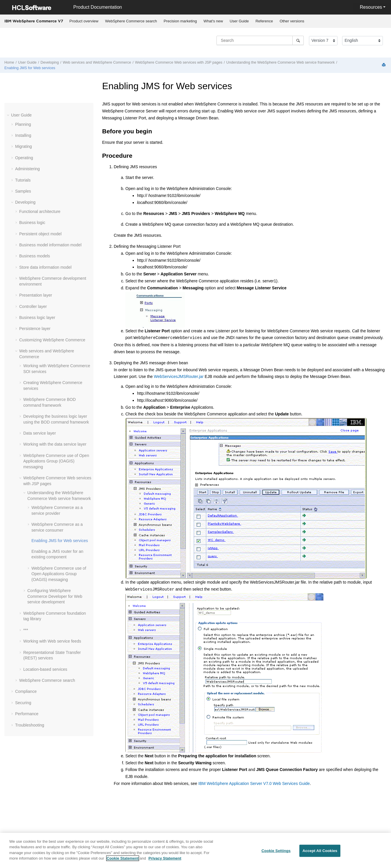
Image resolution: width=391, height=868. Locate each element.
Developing (50, 62)
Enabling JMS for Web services (30, 68)
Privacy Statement (165, 858)
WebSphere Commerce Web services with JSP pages (179, 62)
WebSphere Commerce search (131, 21)
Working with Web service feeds (52, 641)
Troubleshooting (30, 725)
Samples (23, 191)
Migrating (24, 146)
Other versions (292, 21)
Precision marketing (180, 21)
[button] (9, 115)
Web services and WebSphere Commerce (97, 62)
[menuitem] (84, 21)
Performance (27, 714)
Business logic (32, 223)
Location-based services (45, 669)
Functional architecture (40, 211)
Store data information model (45, 267)
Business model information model (50, 245)
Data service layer (40, 433)
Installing (23, 135)
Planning (23, 124)
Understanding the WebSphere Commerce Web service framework (281, 62)
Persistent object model (40, 234)
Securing (23, 703)
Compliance (26, 691)
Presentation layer (36, 295)
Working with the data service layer (55, 444)
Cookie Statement (123, 858)
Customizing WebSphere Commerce (52, 340)
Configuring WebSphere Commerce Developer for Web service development (55, 596)
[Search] (298, 40)
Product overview (84, 21)
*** (26, 630)
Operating (24, 158)
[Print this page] (384, 65)
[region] (195, 850)
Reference (264, 21)
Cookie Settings (276, 851)
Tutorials (23, 180)
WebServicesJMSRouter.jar (179, 376)
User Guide (239, 21)
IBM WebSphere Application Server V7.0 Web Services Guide (254, 783)
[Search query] (260, 40)
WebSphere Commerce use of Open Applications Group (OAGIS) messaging (56, 461)
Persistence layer (35, 329)
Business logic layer (37, 318)
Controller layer (33, 306)
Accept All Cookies (320, 851)
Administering (27, 169)
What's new (213, 21)
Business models (35, 256)
